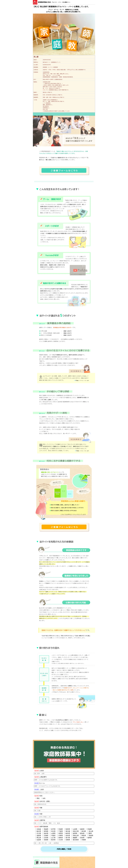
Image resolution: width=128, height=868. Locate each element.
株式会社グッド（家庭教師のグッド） (52, 62)
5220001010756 (47, 65)
